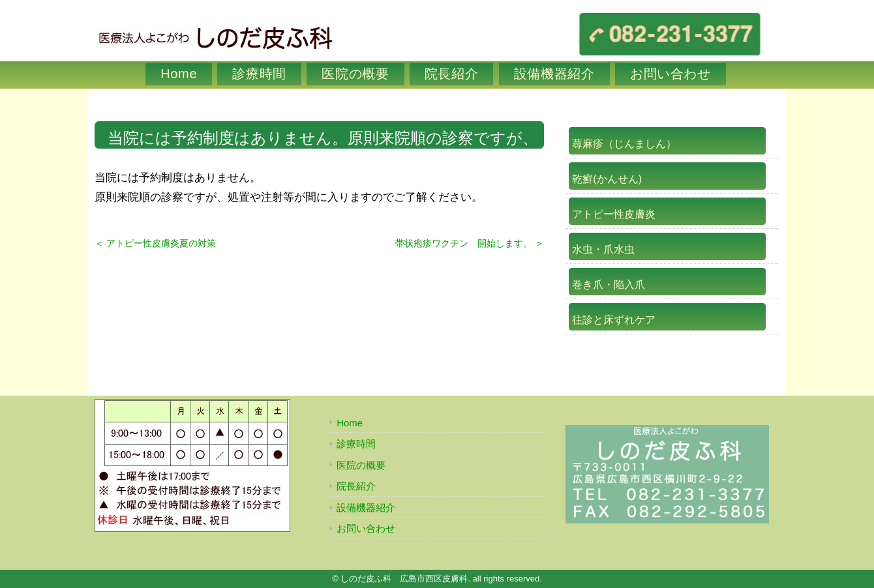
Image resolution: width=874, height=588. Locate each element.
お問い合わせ (671, 74)
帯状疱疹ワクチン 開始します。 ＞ (470, 243)
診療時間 (259, 74)
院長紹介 (452, 74)
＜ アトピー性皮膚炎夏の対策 (155, 243)
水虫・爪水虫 (603, 249)
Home (179, 74)
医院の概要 (355, 74)
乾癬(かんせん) (607, 179)
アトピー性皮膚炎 (614, 214)
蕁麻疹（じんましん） (624, 144)
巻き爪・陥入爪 (609, 285)
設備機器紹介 (554, 74)
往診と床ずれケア (614, 320)
